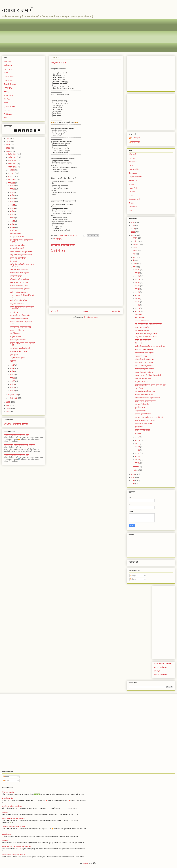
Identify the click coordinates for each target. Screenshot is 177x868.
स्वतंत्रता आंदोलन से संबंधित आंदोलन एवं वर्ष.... (149, 375)
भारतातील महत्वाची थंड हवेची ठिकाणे (12, 806)
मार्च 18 (13, 228)
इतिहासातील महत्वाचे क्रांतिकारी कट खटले (16, 435)
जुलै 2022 (12, 170)
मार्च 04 (13, 384)
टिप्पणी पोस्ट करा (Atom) (91, 317)
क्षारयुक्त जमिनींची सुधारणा (18, 358)
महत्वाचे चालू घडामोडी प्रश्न (18, 245)
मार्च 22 (13, 215)
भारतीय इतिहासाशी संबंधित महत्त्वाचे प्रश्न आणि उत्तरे (150, 346)
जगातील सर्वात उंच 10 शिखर (18, 351)
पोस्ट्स (133, 576)
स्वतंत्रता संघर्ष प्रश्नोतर (17, 237)
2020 (8, 405)
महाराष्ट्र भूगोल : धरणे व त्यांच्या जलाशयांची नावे (149, 417)
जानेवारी (136, 470)
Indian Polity (8, 95)
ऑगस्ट (135, 251)
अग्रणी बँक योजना (7, 834)
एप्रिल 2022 (12, 180)
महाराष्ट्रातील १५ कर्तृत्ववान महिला (20, 315)
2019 (8, 409)
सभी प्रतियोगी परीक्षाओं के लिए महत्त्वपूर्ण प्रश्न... (149, 324)
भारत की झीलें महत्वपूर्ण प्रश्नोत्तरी (20, 289)
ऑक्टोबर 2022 (13, 160)
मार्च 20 (13, 221)
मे (134, 260)
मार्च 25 (13, 205)
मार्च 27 (13, 199)
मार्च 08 (13, 378)
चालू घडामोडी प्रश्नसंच (17, 304)
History (6, 92)
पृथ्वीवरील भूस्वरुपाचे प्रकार (18, 340)
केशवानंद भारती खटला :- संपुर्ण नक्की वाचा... (148, 398)
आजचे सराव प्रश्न (15, 234)
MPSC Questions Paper (163, 663)
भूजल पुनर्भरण (14, 355)
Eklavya (157, 671)
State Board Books (161, 675)
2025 (8, 142)
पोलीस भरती (7, 62)
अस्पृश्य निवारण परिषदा (8, 798)
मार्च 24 (13, 208)
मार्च (134, 267)
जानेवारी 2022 (13, 398)
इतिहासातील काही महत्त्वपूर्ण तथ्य (19, 279)
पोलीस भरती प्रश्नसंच (8, 792)
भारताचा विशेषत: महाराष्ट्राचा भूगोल (20, 327)
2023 (8, 148)
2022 (8, 151)
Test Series (8, 114)
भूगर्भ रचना (13, 361)
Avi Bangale (135, 138)
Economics (8, 80)
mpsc (6, 103)
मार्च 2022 (12, 183)
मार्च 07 (13, 381)
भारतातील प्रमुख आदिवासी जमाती (20, 348)
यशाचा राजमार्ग (17, 10)
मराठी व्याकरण (8, 65)
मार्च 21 (13, 218)
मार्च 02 (13, 388)
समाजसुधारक (8, 69)
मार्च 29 (13, 192)
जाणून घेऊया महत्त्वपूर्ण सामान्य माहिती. (21, 255)
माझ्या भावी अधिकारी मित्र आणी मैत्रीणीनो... (14, 855)
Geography (58, 239)
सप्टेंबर (135, 248)
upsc (6, 118)
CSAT (6, 73)
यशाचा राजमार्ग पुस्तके (160, 667)
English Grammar (10, 84)
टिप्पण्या (133, 579)
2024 (8, 145)
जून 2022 (12, 173)
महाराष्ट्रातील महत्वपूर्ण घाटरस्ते (19, 286)
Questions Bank (10, 107)
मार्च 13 (13, 368)
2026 (8, 138)
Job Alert (7, 99)
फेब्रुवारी (136, 467)
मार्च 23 (13, 211)
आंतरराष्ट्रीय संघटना (16, 276)
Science (7, 110)
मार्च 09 (13, 375)
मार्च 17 (13, 365)
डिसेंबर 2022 (13, 154)
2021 (8, 402)
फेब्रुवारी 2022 (13, 395)
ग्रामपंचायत (13, 230)
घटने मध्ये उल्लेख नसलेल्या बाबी (19, 318)
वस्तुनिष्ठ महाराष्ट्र (15, 337)
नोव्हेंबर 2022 (13, 157)
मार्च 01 (13, 391)
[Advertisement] (74, 36)
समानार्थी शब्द (14, 312)
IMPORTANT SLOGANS (19, 282)
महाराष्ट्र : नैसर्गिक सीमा (17, 330)
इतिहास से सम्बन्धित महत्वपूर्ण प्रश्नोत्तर (21, 252)
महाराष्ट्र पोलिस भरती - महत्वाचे (19, 273)
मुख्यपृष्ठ (86, 311)
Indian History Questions (19, 292)
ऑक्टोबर (136, 244)
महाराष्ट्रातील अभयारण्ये (17, 248)
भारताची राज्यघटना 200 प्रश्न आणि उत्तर (13, 819)
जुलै (134, 254)
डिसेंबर (135, 238)
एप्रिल (135, 264)
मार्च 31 (13, 186)
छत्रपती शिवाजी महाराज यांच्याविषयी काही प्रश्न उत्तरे (19, 445)
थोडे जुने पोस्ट (116, 311)
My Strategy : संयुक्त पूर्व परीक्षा (16, 424)
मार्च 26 (13, 202)
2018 (8, 412)
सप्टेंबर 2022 (13, 164)
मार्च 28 (13, 195)
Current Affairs (9, 77)
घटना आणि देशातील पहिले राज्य (19, 270)
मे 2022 (11, 177)
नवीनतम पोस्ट (55, 311)
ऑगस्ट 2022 (13, 167)
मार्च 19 (13, 224)
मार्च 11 (13, 371)
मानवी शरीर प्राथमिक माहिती (18, 300)
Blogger (86, 863)
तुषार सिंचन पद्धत (15, 333)
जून (134, 257)
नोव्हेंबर (135, 241)
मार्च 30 (13, 189)
